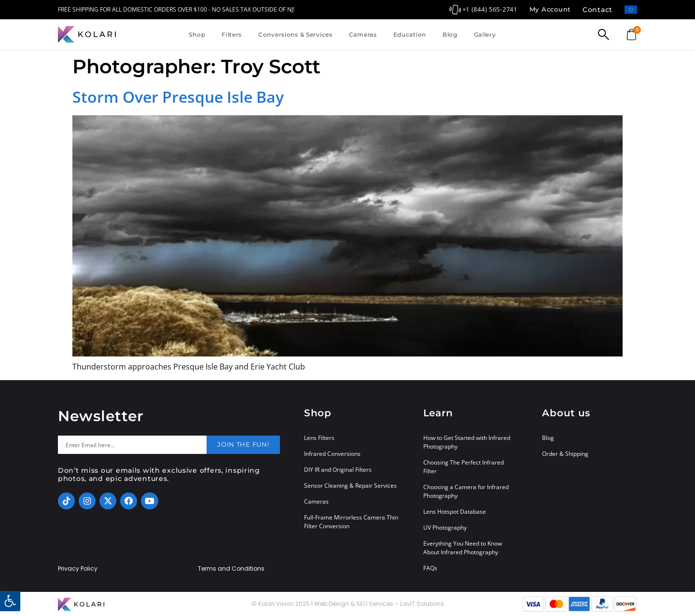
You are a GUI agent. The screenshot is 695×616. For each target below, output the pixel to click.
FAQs (430, 568)
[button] (10, 601)
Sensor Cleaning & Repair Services (350, 486)
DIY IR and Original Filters (338, 470)
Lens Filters (319, 438)
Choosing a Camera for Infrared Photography (466, 491)
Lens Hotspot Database (455, 512)
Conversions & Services (295, 34)
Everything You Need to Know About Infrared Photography (463, 548)
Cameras (363, 34)
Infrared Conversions (332, 454)
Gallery (485, 34)
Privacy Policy (78, 569)
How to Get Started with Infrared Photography (467, 442)
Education (410, 34)
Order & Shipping (565, 454)
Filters (232, 34)
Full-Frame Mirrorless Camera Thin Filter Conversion (351, 522)
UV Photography (445, 527)
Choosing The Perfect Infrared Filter (464, 467)
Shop (197, 34)
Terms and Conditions (231, 569)
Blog (450, 34)
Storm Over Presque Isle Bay (178, 97)
